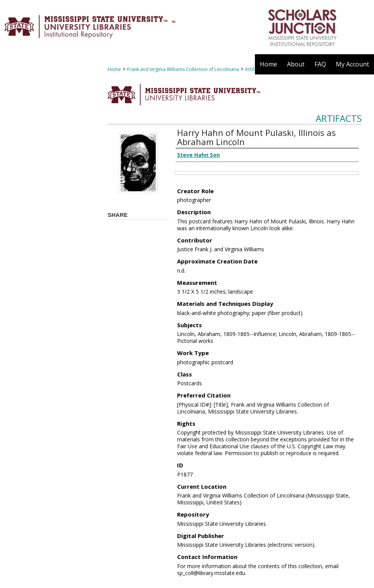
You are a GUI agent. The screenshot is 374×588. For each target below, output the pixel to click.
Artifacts (339, 118)
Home (114, 69)
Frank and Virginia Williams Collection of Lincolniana (183, 69)
